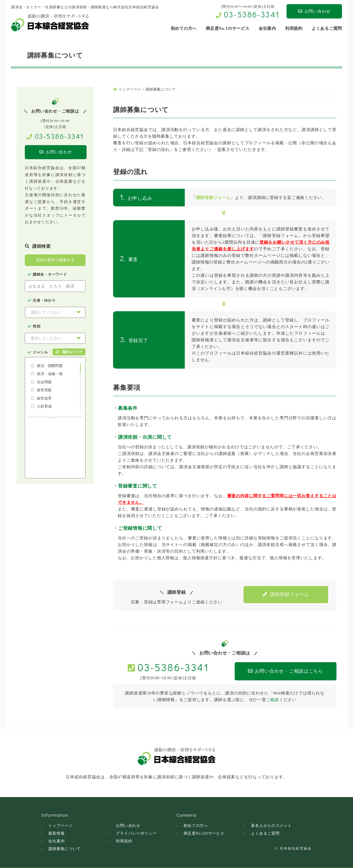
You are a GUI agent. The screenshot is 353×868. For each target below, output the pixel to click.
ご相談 (273, 699)
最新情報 (56, 833)
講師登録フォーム (213, 198)
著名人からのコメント (271, 825)
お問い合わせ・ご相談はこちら (282, 671)
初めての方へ (196, 825)
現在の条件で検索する (55, 260)
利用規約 (124, 841)
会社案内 (56, 841)
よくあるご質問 (265, 833)
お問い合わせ (314, 11)
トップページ (61, 825)
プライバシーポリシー (136, 833)
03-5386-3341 (252, 14)
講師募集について (65, 849)
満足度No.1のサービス (204, 833)
